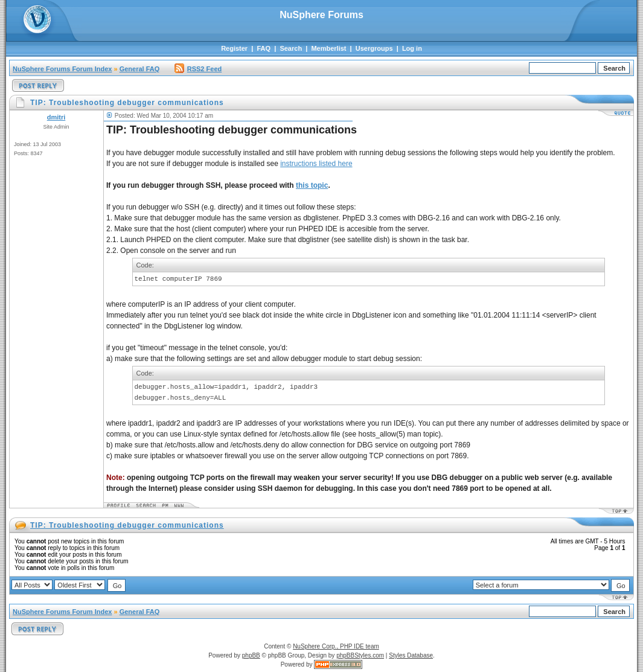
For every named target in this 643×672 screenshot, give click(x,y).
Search (291, 48)
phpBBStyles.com (360, 655)
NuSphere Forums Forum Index (62, 69)
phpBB (251, 655)
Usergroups (374, 48)
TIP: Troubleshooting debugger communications (127, 525)
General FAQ (140, 69)
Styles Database (411, 655)
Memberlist (328, 48)
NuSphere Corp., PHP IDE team (336, 646)
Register (234, 48)
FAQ (264, 48)
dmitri (56, 117)
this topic (312, 185)
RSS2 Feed (198, 69)
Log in (412, 48)
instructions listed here (316, 164)
